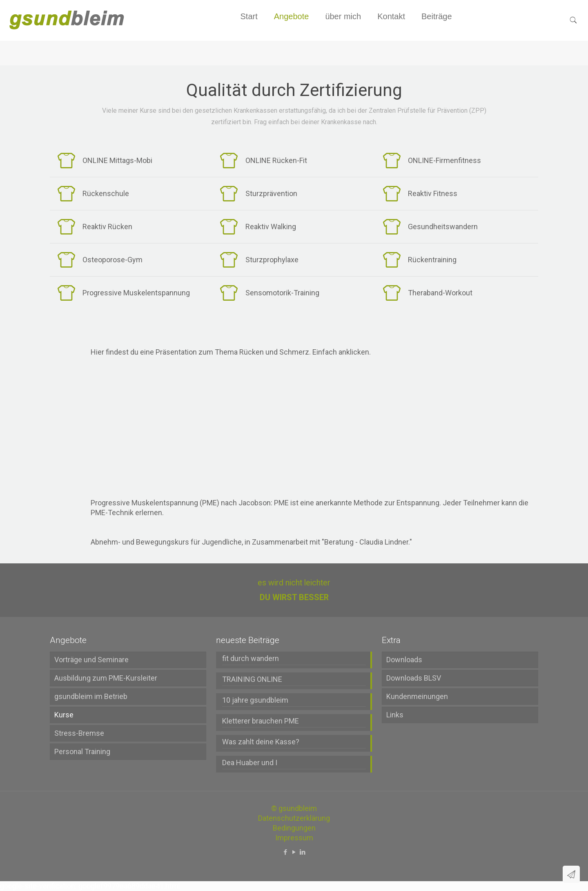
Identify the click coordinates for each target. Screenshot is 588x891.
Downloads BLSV (414, 678)
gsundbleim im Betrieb (91, 696)
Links (395, 715)
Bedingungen (294, 828)
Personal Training (82, 751)
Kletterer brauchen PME (261, 721)
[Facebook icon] (286, 852)
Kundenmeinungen (417, 696)
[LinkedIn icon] (303, 852)
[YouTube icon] (294, 852)
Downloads (404, 660)
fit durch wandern (251, 658)
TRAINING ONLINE (252, 679)
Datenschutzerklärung (294, 818)
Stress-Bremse (79, 733)
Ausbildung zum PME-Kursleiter (106, 678)
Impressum (294, 838)
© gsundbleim (294, 808)
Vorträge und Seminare (91, 660)
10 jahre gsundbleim (255, 700)
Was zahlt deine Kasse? (261, 742)
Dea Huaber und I (250, 763)
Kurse (64, 715)
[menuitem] (292, 37)
